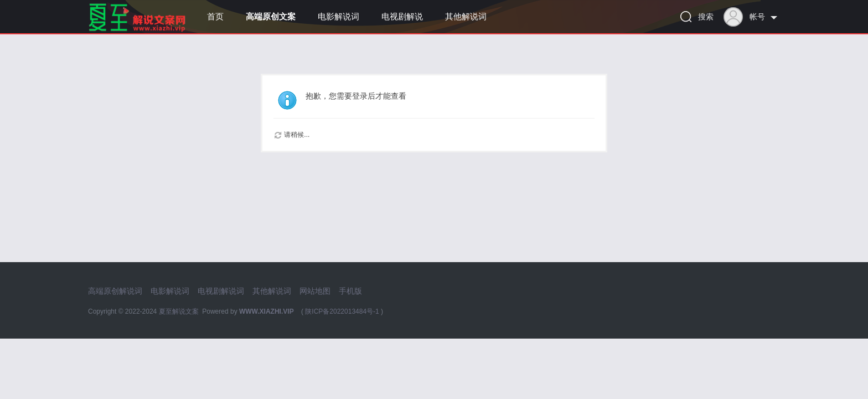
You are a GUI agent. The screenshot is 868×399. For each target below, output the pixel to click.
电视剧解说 (402, 17)
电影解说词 (339, 17)
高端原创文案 (271, 17)
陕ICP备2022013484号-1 (342, 311)
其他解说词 (466, 17)
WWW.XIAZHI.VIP (267, 311)
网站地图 (315, 291)
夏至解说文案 (179, 311)
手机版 (350, 291)
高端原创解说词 (115, 291)
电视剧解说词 (221, 291)
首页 (215, 17)
